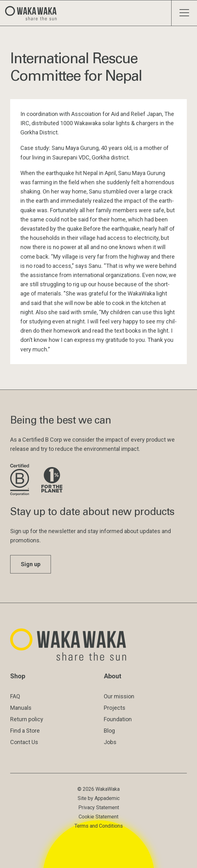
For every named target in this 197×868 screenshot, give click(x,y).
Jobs (110, 742)
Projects (115, 708)
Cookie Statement (98, 817)
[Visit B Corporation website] (21, 480)
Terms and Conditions (99, 826)
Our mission (119, 696)
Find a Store (25, 731)
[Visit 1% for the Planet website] (52, 480)
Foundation (118, 719)
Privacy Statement (99, 807)
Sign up (31, 564)
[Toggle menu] (184, 13)
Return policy (27, 719)
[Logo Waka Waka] (33, 13)
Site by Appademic (99, 798)
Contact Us (24, 742)
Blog (109, 731)
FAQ (15, 696)
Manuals (21, 708)
